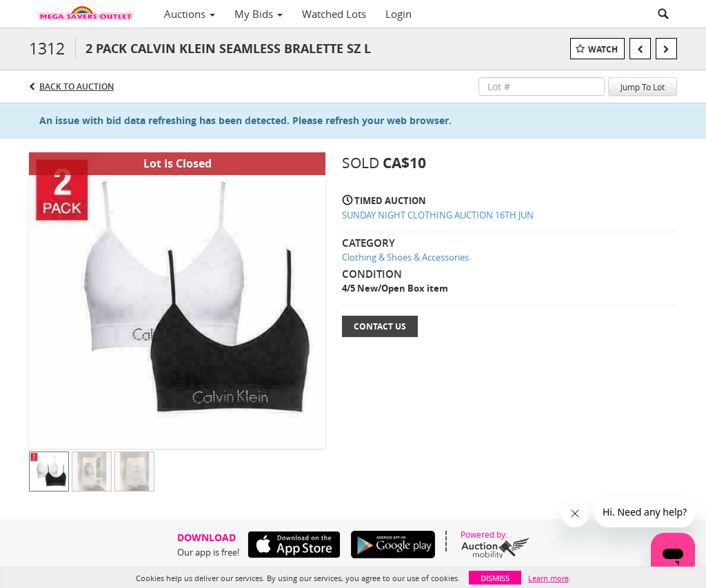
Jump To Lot (643, 87)
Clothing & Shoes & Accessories (405, 257)
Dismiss (495, 578)
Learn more (548, 578)
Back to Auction (77, 87)
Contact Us (380, 326)
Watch (603, 49)
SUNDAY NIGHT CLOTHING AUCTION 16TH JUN (438, 215)
